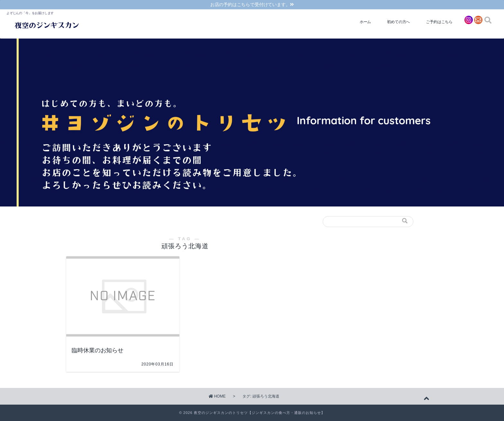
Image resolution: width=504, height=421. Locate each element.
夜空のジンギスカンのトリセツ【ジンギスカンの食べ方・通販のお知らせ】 (259, 413)
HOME (217, 396)
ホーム (365, 22)
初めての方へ (398, 22)
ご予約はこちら (439, 22)
